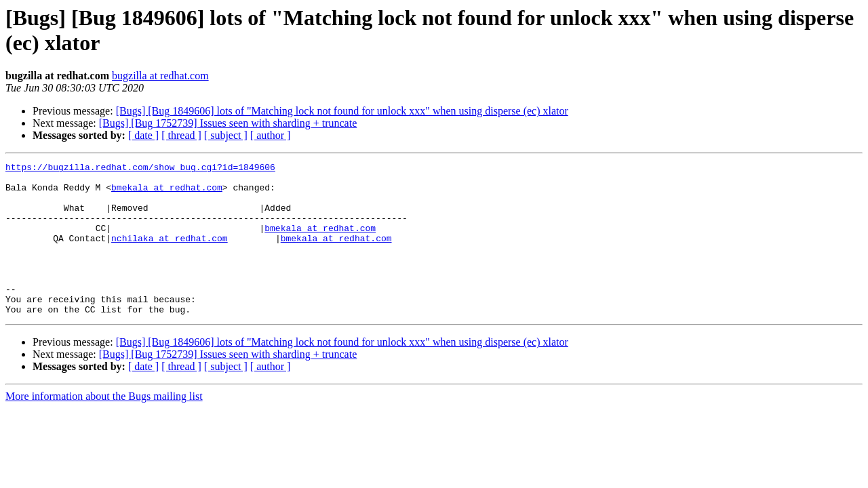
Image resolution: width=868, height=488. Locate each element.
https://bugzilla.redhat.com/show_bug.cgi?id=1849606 (140, 169)
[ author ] (271, 135)
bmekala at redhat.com (167, 193)
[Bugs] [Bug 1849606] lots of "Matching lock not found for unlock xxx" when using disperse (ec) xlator (342, 111)
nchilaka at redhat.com (170, 254)
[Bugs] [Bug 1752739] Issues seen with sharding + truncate (228, 123)
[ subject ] (226, 135)
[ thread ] (181, 135)
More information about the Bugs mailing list (104, 427)
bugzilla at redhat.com (160, 76)
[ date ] (143, 135)
